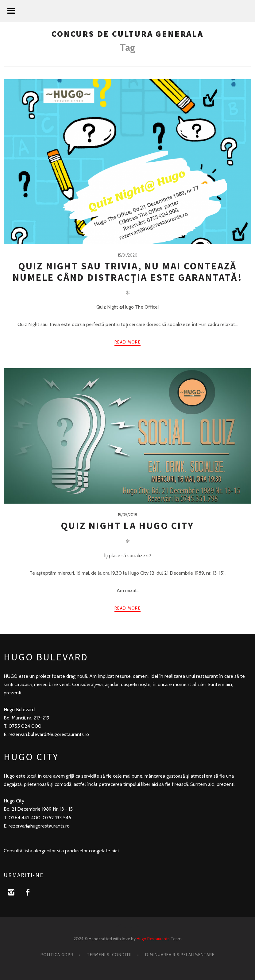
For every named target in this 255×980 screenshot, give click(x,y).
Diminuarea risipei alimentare (180, 955)
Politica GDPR (57, 955)
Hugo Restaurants (153, 939)
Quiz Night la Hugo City (127, 526)
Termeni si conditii (109, 955)
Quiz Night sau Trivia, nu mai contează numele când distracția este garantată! (127, 272)
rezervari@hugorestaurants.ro (39, 826)
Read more (127, 342)
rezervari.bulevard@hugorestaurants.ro (49, 734)
